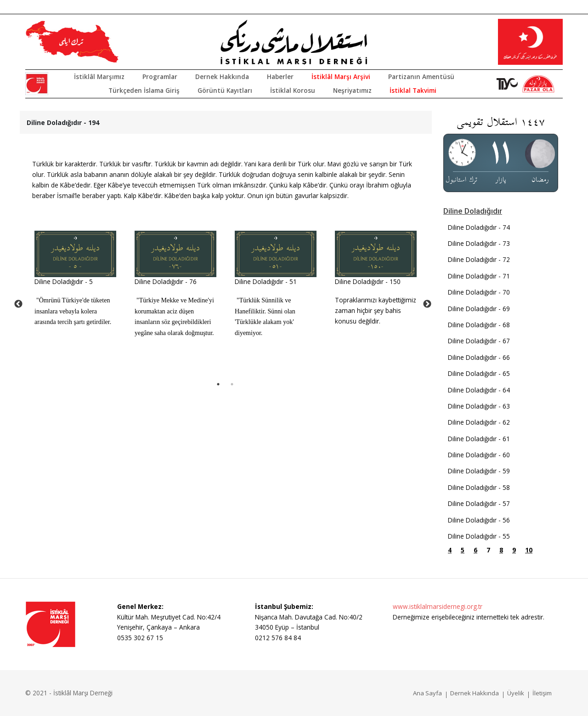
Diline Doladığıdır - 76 (166, 281)
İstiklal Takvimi (413, 90)
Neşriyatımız (352, 90)
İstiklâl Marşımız (99, 77)
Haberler (280, 77)
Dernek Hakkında (222, 77)
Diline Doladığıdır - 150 (368, 281)
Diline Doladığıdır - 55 (479, 536)
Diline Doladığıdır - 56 (479, 520)
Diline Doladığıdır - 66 (479, 357)
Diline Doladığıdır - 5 (64, 281)
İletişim (542, 693)
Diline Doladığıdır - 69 (479, 309)
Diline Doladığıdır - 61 (479, 439)
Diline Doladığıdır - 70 (479, 292)
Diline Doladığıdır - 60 (479, 455)
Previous (18, 304)
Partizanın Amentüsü (421, 77)
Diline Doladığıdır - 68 (479, 325)
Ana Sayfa (427, 693)
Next (427, 304)
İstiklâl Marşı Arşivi (341, 77)
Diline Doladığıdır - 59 (479, 471)
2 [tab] (232, 384)
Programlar (160, 77)
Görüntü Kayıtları (225, 90)
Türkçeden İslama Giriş (144, 90)
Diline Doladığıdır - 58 (479, 487)
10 (529, 550)
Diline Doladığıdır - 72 (479, 259)
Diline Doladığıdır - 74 (479, 227)
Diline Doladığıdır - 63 (479, 406)
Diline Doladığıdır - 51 (266, 281)
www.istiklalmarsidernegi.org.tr (438, 606)
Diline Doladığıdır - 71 (479, 276)
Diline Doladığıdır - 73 (479, 243)
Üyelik (516, 693)
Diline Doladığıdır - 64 (479, 390)
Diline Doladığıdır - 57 (479, 503)
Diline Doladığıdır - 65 (479, 373)
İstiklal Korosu (293, 90)
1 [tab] (218, 384)
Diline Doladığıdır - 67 (479, 341)
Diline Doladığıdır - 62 (479, 422)
